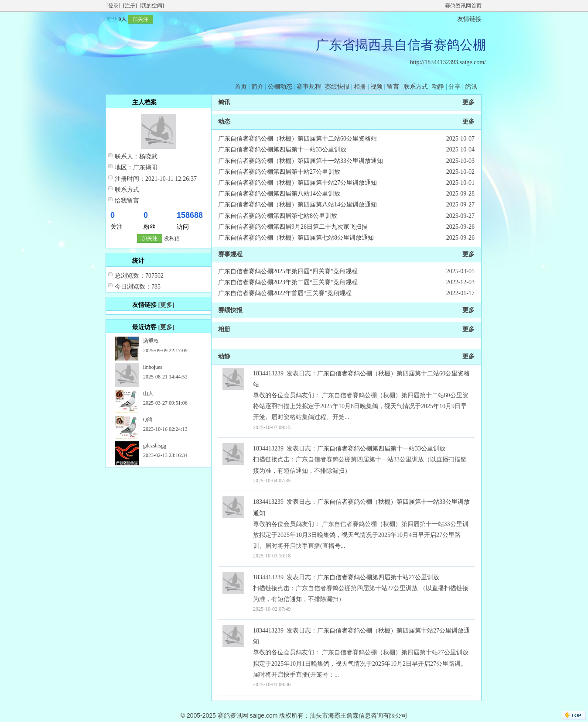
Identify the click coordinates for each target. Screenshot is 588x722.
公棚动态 (280, 87)
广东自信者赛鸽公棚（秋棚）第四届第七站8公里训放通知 (296, 238)
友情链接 (469, 19)
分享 (455, 87)
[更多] (166, 305)
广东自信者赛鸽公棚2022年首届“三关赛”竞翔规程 (285, 293)
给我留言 (127, 201)
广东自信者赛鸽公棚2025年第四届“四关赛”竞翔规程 (288, 271)
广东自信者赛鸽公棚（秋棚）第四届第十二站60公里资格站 (297, 139)
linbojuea (153, 367)
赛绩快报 (337, 87)
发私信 (172, 238)
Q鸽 (148, 419)
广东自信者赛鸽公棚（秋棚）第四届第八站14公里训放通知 (297, 205)
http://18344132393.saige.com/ (448, 62)
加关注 (140, 19)
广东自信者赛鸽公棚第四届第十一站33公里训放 (282, 150)
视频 (376, 87)
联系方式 (416, 87)
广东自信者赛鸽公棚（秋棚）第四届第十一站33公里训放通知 (301, 161)
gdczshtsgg (155, 446)
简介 (257, 87)
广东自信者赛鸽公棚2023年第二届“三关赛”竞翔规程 (288, 282)
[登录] (113, 6)
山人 (148, 393)
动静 (438, 87)
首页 (241, 87)
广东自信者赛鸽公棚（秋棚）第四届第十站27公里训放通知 (297, 183)
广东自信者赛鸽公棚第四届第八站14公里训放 (279, 194)
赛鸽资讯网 (233, 715)
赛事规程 (309, 87)
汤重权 (151, 341)
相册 (360, 87)
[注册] (130, 6)
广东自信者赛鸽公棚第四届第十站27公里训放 (279, 172)
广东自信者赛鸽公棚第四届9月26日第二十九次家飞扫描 (293, 227)
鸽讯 (471, 87)
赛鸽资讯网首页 (463, 6)
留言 (393, 87)
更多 (468, 102)
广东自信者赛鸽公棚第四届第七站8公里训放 (278, 216)
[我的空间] (152, 6)
